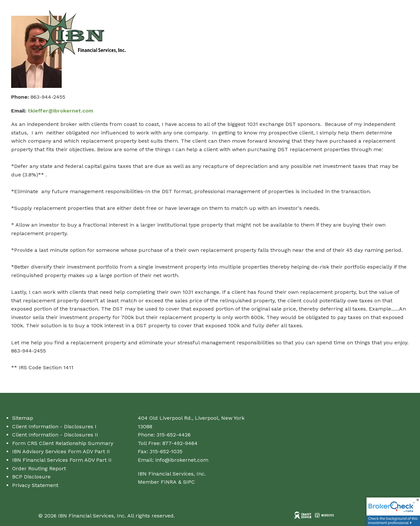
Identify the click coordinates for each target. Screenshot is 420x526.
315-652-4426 (174, 435)
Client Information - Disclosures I (54, 426)
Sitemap (23, 418)
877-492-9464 (180, 443)
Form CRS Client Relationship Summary (63, 443)
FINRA (169, 482)
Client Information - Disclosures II (55, 435)
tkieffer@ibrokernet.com (61, 111)
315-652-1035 (166, 451)
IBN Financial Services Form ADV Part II (62, 460)
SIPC (189, 482)
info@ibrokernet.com (182, 460)
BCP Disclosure (31, 477)
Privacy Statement (35, 485)
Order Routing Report (39, 468)
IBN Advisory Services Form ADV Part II (61, 451)
